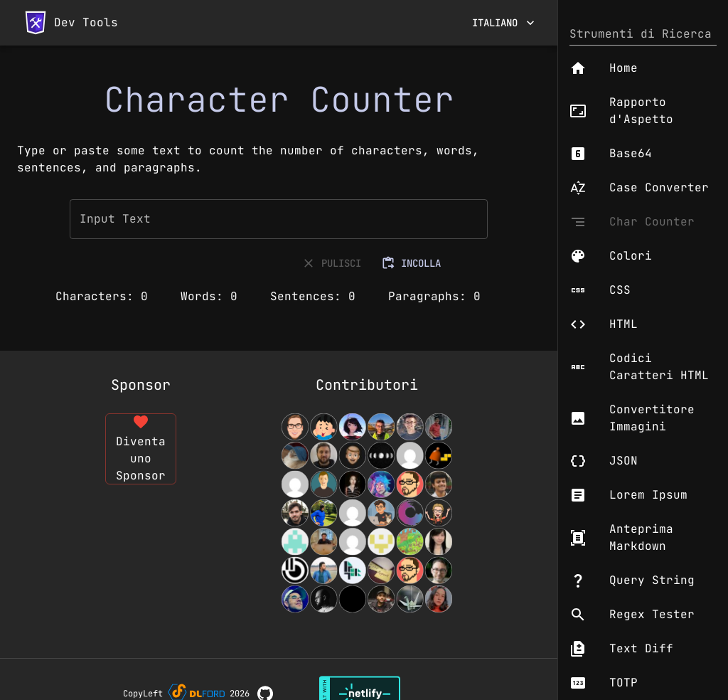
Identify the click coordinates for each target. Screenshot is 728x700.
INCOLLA (412, 264)
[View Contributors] (367, 513)
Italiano (503, 23)
